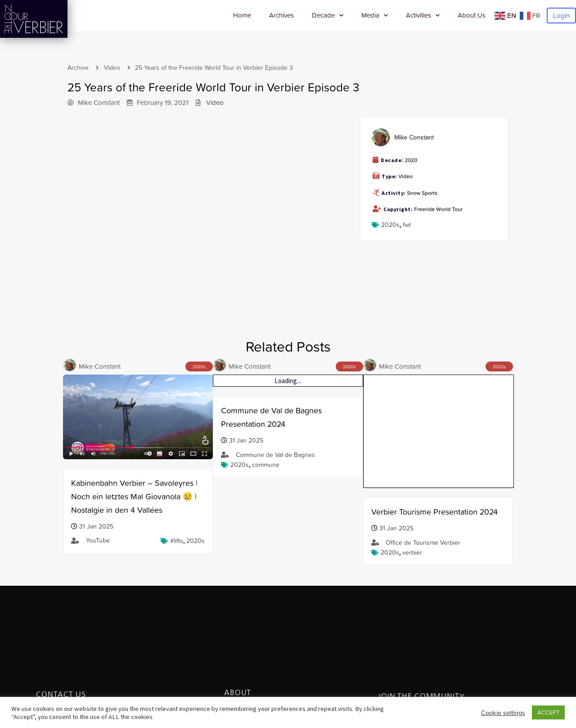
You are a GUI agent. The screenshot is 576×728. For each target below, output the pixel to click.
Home (242, 15)
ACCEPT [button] (548, 712)
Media (375, 16)
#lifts (177, 541)
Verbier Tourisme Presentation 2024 (434, 410)
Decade (328, 16)
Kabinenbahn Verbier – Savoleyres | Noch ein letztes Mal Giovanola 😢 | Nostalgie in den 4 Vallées (134, 496)
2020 (411, 160)
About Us (472, 15)
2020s (390, 225)
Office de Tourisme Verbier (423, 441)
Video (112, 68)
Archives (281, 15)
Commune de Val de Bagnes (275, 455)
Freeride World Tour (438, 209)
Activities (423, 16)
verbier (412, 451)
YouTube (98, 540)
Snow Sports (422, 193)
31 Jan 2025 (96, 526)
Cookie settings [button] (503, 713)
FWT (407, 225)
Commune (266, 465)
